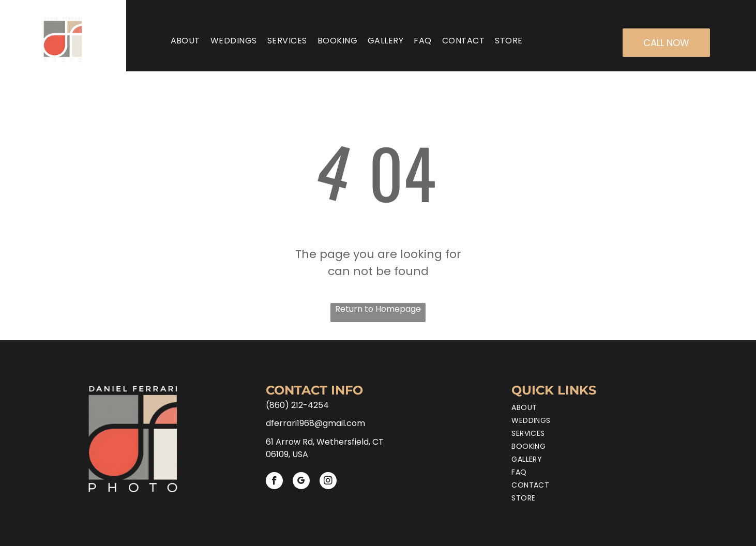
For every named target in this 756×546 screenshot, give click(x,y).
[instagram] (328, 482)
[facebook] (274, 482)
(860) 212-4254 (297, 405)
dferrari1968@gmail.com (315, 423)
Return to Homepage (378, 309)
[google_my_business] (301, 482)
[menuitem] (185, 41)
